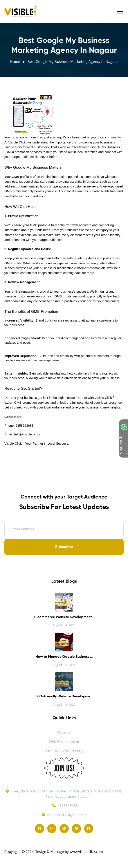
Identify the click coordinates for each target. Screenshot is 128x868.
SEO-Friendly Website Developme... (64, 697)
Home (15, 62)
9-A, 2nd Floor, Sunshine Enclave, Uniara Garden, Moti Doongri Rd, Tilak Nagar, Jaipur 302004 (67, 794)
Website (64, 732)
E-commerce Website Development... (64, 617)
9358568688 (64, 806)
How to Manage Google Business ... (64, 657)
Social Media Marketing (64, 751)
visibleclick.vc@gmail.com (64, 815)
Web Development (64, 742)
